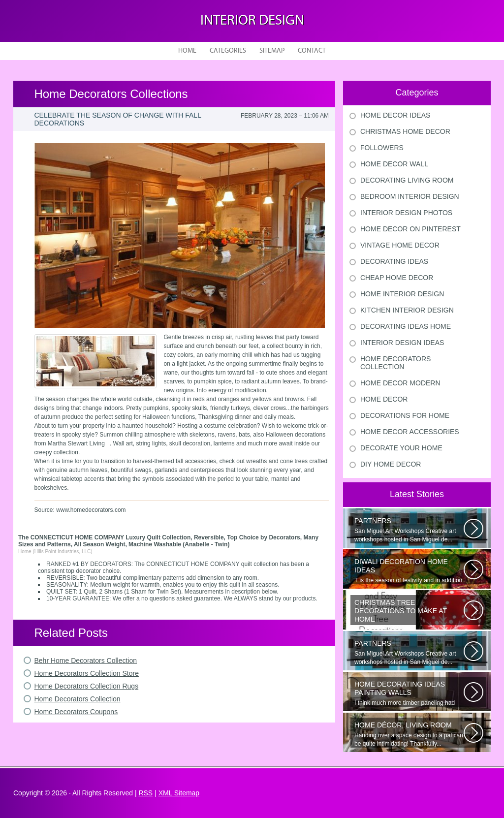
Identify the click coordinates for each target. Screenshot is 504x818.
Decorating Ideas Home (406, 326)
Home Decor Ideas (395, 115)
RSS (145, 793)
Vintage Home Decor (400, 245)
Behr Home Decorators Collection (86, 661)
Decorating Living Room (407, 180)
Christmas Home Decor (405, 131)
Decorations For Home (405, 415)
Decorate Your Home (401, 448)
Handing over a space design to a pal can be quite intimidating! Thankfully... (409, 734)
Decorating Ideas (394, 261)
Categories (228, 51)
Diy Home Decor (391, 464)
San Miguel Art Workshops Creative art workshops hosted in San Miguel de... (409, 530)
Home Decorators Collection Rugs (87, 686)
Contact (312, 51)
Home (187, 51)
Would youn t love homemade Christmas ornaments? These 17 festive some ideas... (409, 612)
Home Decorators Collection (78, 699)
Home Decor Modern (400, 383)
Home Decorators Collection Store (87, 673)
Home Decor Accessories (410, 432)
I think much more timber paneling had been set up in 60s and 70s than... (409, 693)
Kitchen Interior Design (407, 310)
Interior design (252, 21)
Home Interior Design (402, 294)
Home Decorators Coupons (76, 712)
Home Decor (384, 399)
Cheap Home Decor (397, 278)
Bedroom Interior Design (410, 196)
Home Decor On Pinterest (410, 229)
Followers (382, 148)
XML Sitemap (179, 793)
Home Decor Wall (394, 164)
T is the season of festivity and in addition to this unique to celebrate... (409, 571)
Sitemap (272, 51)
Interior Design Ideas (402, 343)
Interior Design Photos (406, 213)
